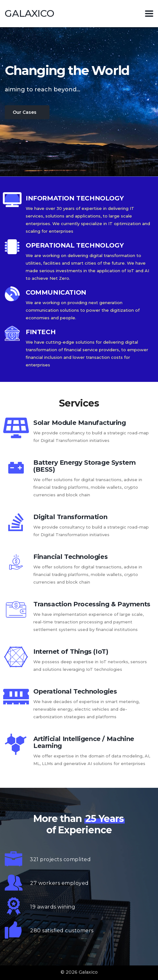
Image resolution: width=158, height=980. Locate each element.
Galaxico (30, 14)
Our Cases (25, 112)
